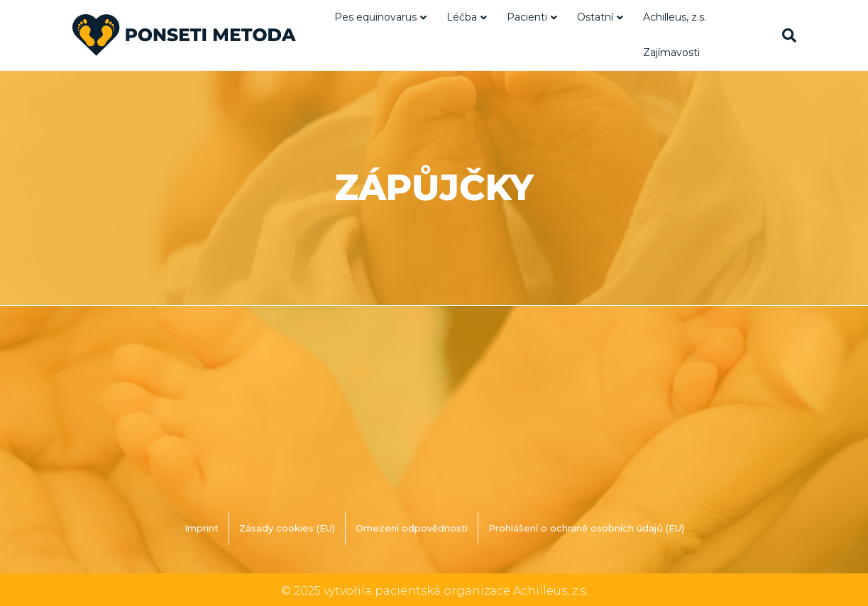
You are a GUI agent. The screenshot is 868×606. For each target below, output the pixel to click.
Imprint (202, 528)
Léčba (462, 17)
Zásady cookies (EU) (287, 528)
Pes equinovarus (375, 17)
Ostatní (595, 17)
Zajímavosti (671, 53)
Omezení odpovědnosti (412, 528)
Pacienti (527, 17)
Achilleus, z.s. (675, 17)
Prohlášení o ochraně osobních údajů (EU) (586, 528)
